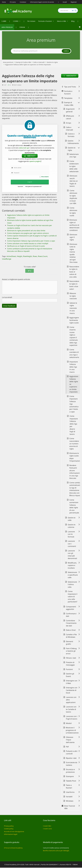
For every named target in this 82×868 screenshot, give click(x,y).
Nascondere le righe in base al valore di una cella (74, 272)
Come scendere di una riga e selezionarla (74, 354)
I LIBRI (4, 21)
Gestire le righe (52, 62)
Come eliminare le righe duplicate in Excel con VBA (73, 197)
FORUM (22, 27)
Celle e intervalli (39, 62)
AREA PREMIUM (7, 27)
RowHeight (28, 257)
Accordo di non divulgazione (14, 832)
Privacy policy (9, 826)
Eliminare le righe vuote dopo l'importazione (75, 457)
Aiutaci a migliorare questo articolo (16, 280)
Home (4, 2)
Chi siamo (13, 2)
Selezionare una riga (74, 156)
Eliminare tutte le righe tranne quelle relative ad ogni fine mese (74, 253)
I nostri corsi (47, 829)
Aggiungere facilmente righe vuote (74, 321)
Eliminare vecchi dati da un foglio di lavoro (74, 181)
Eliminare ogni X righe (73, 238)
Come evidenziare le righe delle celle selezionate (74, 167)
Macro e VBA (63, 21)
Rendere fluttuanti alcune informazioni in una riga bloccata (75, 472)
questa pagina (35, 162)
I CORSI (18, 21)
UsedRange (7, 259)
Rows (35, 257)
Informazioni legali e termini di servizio (42, 2)
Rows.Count (43, 257)
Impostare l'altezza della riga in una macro (74, 367)
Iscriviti (20, 187)
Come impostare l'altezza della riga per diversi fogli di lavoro (74, 425)
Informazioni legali (11, 835)
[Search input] (66, 11)
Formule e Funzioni (47, 21)
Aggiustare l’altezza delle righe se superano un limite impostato (28, 65)
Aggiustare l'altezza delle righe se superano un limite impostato (74, 384)
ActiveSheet (11, 257)
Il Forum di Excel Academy (13, 848)
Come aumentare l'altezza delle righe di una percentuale (74, 507)
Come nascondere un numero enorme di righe (74, 444)
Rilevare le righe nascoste (73, 296)
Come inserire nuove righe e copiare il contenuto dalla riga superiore (74, 336)
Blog (73, 21)
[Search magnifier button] (76, 11)
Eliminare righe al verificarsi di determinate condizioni (74, 225)
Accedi (65, 2)
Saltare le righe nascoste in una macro (73, 308)
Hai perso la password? (34, 187)
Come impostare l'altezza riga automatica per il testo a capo (74, 404)
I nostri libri (47, 826)
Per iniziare (31, 21)
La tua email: (7, 298)
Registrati (74, 2)
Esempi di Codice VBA (23, 62)
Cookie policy (9, 829)
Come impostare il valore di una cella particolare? (73, 597)
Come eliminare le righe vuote (73, 212)
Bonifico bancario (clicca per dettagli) (56, 851)
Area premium (8, 62)
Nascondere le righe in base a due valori (74, 285)
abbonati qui (24, 148)
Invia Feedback (9, 306)
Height (20, 257)
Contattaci (23, 2)
